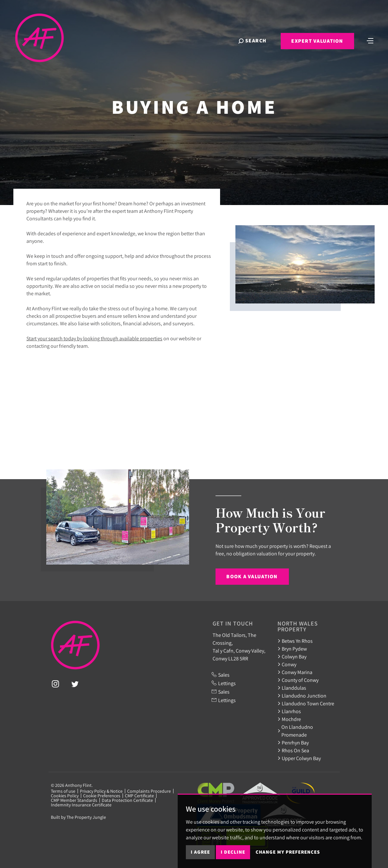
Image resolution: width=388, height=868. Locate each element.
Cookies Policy (65, 796)
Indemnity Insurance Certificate (81, 805)
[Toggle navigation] (370, 40)
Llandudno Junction (302, 696)
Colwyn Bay (292, 656)
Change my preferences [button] (288, 852)
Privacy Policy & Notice (101, 791)
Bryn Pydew (292, 649)
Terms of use (63, 791)
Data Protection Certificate (127, 800)
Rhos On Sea (293, 750)
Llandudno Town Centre (306, 703)
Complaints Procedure (149, 791)
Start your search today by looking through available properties (94, 338)
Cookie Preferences (102, 796)
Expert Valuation (317, 41)
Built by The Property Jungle (78, 817)
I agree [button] (200, 852)
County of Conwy (298, 680)
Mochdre (289, 719)
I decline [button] (233, 852)
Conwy (287, 664)
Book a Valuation (252, 576)
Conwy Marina (295, 672)
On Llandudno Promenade (295, 731)
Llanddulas (292, 688)
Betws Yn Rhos (295, 641)
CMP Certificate (139, 796)
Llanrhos (289, 711)
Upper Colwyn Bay (299, 758)
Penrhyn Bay (293, 743)
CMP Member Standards (74, 800)
